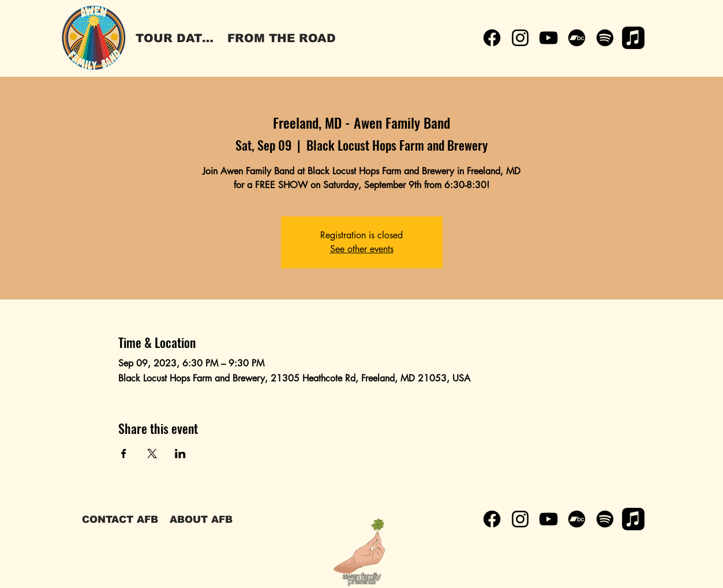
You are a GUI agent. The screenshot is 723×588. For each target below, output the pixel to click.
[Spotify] (605, 38)
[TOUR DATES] (177, 38)
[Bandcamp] (577, 38)
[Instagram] (520, 38)
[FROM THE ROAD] (282, 38)
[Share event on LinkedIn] (180, 454)
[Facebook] (492, 38)
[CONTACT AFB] (120, 519)
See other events (362, 249)
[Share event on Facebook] (124, 454)
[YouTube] (548, 38)
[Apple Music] (633, 38)
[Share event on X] (152, 454)
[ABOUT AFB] (201, 519)
